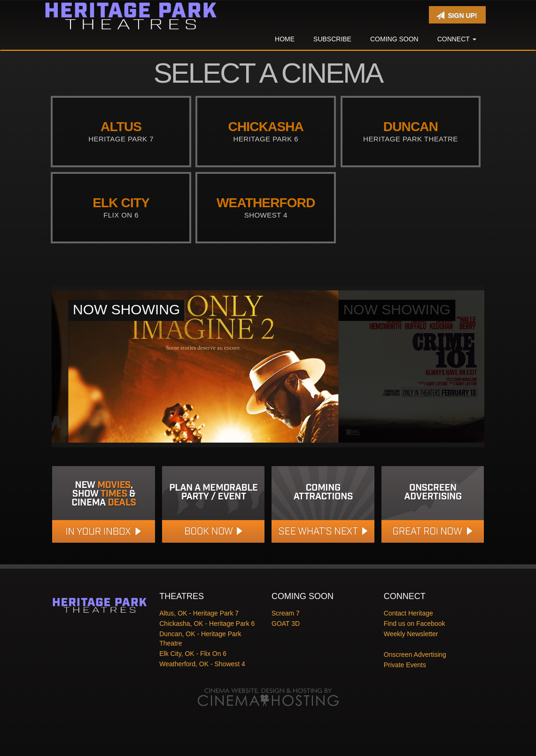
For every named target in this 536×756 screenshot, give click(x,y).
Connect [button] (457, 39)
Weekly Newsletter (411, 634)
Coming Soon (394, 39)
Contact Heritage (408, 613)
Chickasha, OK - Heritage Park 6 (207, 624)
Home (285, 39)
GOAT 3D (286, 624)
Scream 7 (286, 613)
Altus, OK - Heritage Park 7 (199, 613)
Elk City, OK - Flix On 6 (193, 654)
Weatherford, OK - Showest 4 (202, 664)
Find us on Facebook (415, 624)
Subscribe (332, 39)
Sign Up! (456, 16)
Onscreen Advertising (415, 655)
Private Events (405, 665)
